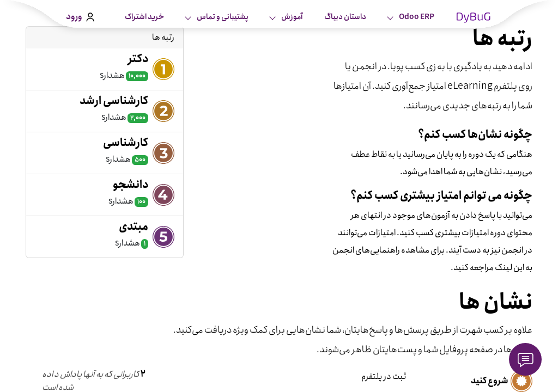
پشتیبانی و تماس (222, 17)
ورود (80, 17)
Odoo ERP (416, 17)
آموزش (291, 17)
